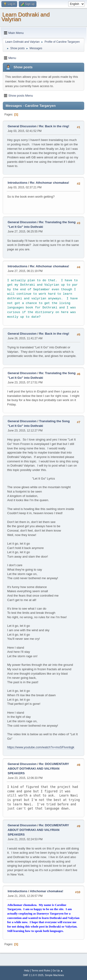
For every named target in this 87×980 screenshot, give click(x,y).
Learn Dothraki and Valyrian (26, 17)
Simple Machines (55, 975)
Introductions (18, 183)
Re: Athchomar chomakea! (49, 183)
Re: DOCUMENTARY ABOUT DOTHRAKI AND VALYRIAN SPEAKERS (38, 769)
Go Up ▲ (58, 970)
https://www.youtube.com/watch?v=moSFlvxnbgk (41, 747)
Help (27, 970)
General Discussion (22, 126)
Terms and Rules (41, 970)
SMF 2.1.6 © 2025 (33, 975)
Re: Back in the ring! (54, 126)
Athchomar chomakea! (47, 891)
